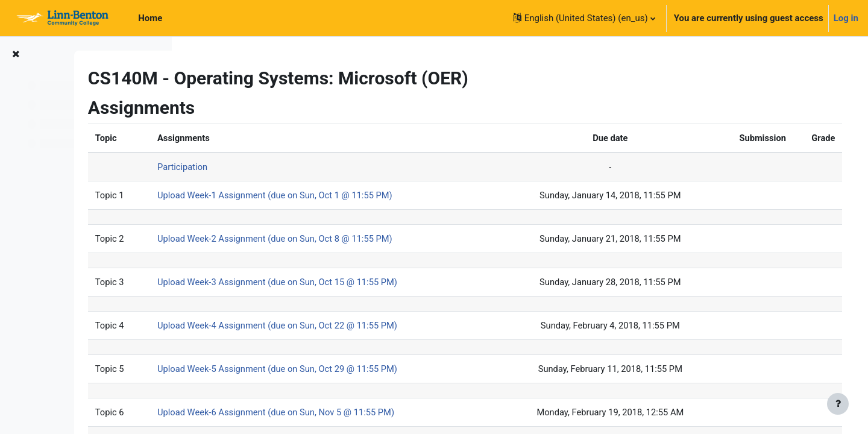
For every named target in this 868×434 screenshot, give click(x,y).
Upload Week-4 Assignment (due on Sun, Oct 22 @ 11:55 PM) (377, 327)
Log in (846, 18)
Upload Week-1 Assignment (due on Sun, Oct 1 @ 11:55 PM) (374, 196)
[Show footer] (838, 404)
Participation (280, 168)
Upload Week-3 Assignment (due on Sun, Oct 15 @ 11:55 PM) (377, 283)
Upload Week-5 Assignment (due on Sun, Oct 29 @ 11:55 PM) (377, 371)
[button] (584, 18)
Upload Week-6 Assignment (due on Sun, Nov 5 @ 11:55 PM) (376, 415)
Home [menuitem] (150, 18)
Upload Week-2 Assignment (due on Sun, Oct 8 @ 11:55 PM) (374, 240)
